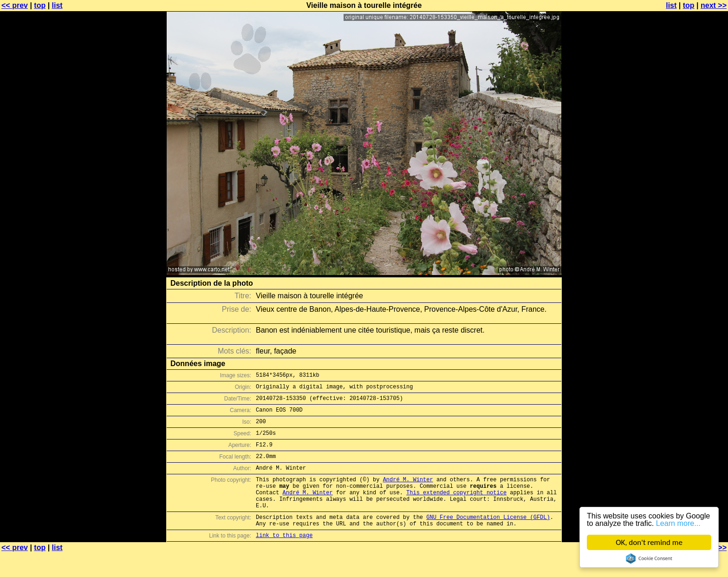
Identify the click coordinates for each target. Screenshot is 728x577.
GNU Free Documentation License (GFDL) (488, 538)
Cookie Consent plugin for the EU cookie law (649, 558)
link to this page (284, 559)
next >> (714, 5)
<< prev (15, 5)
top (40, 5)
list (57, 5)
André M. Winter (408, 493)
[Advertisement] (690, 230)
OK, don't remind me (649, 542)
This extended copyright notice (456, 509)
